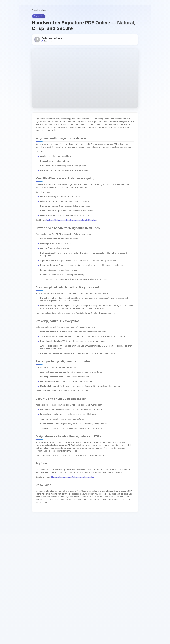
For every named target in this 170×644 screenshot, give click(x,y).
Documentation (120, 581)
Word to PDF (94, 564)
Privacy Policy (120, 590)
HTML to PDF (70, 586)
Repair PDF (93, 594)
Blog (116, 586)
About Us (118, 568)
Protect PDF (93, 577)
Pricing (90, 11)
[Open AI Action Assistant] (165, 639)
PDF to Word (69, 594)
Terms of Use (119, 594)
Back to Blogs (39, 26)
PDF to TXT (69, 590)
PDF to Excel (94, 568)
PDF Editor (69, 573)
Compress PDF (95, 573)
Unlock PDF (93, 586)
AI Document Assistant (74, 564)
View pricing (162, 2)
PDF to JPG (69, 581)
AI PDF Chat (69, 577)
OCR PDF (92, 590)
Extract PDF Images (97, 581)
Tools (35, 11)
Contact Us (118, 577)
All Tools (117, 564)
